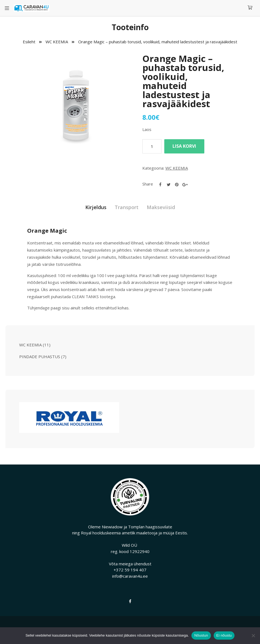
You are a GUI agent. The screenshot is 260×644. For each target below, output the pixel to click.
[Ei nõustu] (253, 636)
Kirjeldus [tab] (96, 207)
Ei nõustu (224, 635)
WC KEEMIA (57, 42)
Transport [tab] (127, 207)
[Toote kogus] (152, 146)
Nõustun (201, 635)
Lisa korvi (184, 146)
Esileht (29, 42)
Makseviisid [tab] (161, 207)
